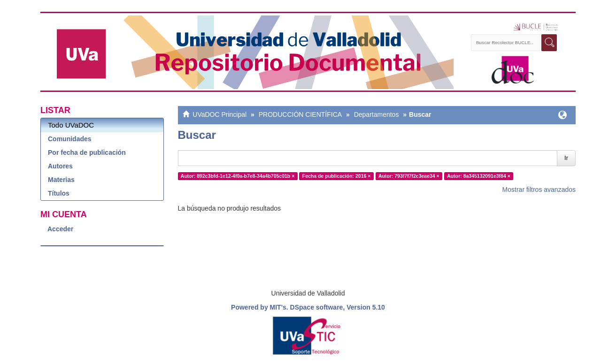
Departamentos (377, 114)
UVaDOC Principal (219, 114)
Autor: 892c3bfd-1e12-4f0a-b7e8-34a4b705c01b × (238, 176)
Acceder (60, 229)
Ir (566, 158)
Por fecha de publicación (87, 152)
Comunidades (70, 139)
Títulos (59, 193)
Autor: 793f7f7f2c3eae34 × (409, 176)
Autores (60, 166)
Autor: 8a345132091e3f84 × (479, 176)
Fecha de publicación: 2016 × (337, 176)
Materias (61, 180)
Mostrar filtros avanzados (539, 190)
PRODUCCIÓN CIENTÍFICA (300, 114)
